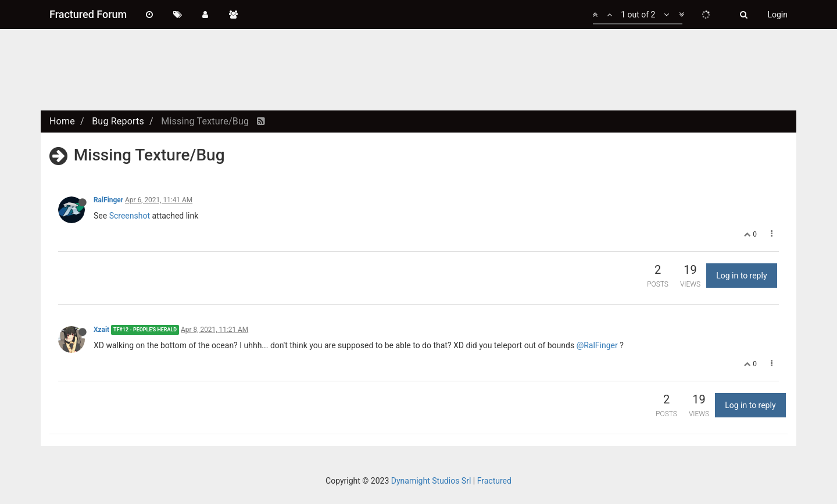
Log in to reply (741, 276)
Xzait (101, 330)
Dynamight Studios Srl (431, 481)
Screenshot (130, 216)
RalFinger (108, 200)
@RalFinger (597, 345)
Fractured (494, 481)
